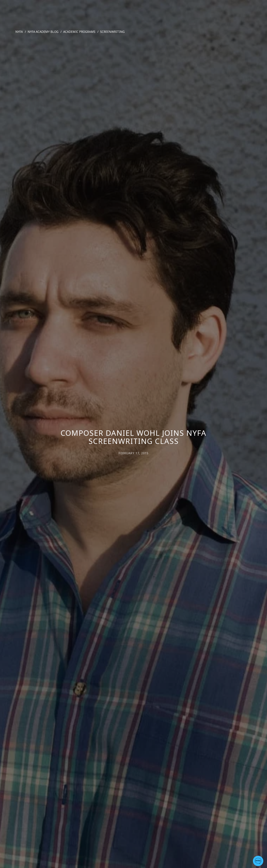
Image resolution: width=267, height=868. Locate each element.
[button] (258, 861)
